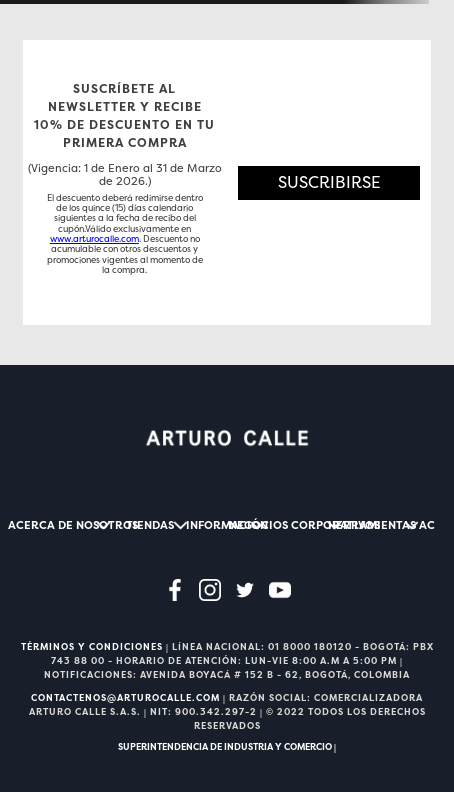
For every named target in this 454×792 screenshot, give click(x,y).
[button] (329, 182)
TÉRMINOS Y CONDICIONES (92, 647)
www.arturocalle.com (94, 239)
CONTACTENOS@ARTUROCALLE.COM (125, 698)
